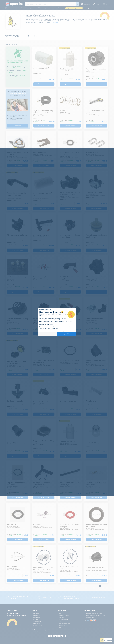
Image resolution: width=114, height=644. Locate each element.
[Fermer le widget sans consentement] (45, 309)
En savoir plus (54, 328)
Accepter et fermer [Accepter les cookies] (67, 334)
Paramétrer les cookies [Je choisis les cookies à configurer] (47, 334)
